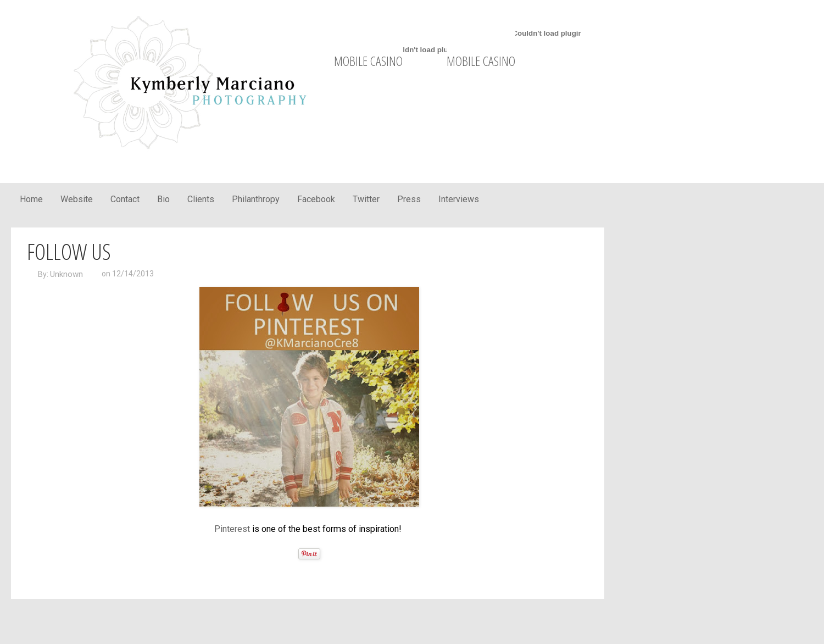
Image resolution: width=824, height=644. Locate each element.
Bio (163, 199)
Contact (125, 199)
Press (409, 199)
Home (31, 199)
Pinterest (232, 529)
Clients (201, 199)
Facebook (316, 199)
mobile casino (368, 61)
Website (77, 199)
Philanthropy (256, 199)
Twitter (366, 199)
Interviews (459, 199)
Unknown (66, 274)
